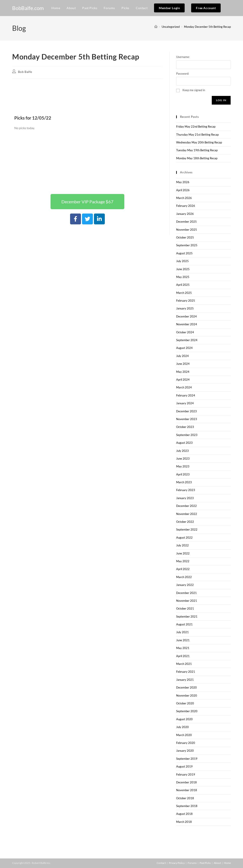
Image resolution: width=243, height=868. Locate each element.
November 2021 (187, 601)
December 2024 (186, 316)
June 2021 (183, 640)
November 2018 (187, 790)
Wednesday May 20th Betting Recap (199, 142)
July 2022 (182, 545)
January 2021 (185, 680)
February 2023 (186, 490)
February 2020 (186, 743)
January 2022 (185, 585)
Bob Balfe (25, 72)
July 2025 (182, 261)
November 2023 (187, 419)
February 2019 (186, 774)
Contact (161, 863)
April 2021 (183, 656)
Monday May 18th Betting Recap (197, 158)
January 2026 (185, 214)
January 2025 (185, 308)
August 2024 (184, 348)
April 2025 (183, 285)
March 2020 (184, 735)
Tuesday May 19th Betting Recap (197, 150)
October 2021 (185, 608)
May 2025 (183, 277)
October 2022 (185, 522)
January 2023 (185, 498)
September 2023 (187, 435)
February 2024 (186, 395)
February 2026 (186, 206)
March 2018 (184, 822)
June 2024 (183, 364)
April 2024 (183, 380)
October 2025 (185, 237)
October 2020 (185, 703)
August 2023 (184, 443)
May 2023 (183, 466)
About (217, 863)
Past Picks (205, 863)
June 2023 (183, 459)
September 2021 (187, 616)
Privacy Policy (177, 863)
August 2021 (184, 624)
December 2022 (186, 506)
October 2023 (185, 427)
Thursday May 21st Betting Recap (197, 135)
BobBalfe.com (28, 8)
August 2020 (184, 719)
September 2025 (187, 245)
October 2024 (185, 332)
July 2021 (182, 632)
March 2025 (184, 293)
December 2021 (186, 593)
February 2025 (186, 301)
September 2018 (187, 806)
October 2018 (185, 798)
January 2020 (185, 751)
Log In (221, 100)
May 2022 (183, 561)
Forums (192, 863)
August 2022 (184, 538)
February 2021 (186, 672)
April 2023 (183, 474)
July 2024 (182, 356)
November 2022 (187, 514)
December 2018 (186, 782)
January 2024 (185, 403)
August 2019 (184, 766)
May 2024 (183, 372)
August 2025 (184, 253)
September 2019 (187, 759)
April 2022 (183, 569)
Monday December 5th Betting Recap (207, 27)
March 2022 (184, 577)
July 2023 (182, 451)
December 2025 (186, 222)
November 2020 (187, 695)
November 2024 (187, 324)
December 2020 (186, 687)
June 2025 (183, 269)
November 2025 (187, 230)
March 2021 (184, 664)
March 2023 (184, 482)
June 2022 (183, 553)
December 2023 (186, 411)
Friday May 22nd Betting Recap (196, 127)
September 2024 (187, 340)
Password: (183, 74)
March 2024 (184, 387)
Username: (183, 57)
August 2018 (184, 814)
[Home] (156, 27)
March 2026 (184, 198)
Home (227, 863)
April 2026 (183, 190)
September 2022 (187, 529)
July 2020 (182, 727)
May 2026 (183, 182)
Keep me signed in (194, 90)
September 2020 (187, 711)
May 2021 (183, 648)
